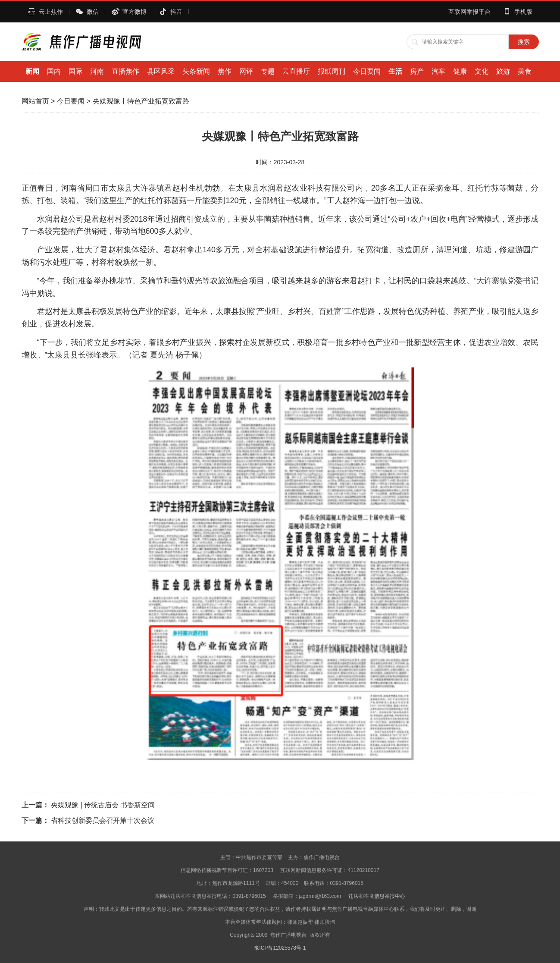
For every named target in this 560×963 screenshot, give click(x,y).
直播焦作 (125, 71)
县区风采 (161, 71)
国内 (54, 71)
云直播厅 (296, 71)
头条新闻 (196, 71)
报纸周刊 (332, 71)
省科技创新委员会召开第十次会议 (103, 820)
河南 (97, 71)
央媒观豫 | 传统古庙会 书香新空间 (103, 805)
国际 (75, 71)
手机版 (523, 12)
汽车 (438, 71)
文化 (482, 71)
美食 (525, 71)
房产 (417, 71)
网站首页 (35, 101)
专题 (268, 71)
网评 (246, 71)
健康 (460, 71)
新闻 (32, 71)
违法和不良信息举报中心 (377, 896)
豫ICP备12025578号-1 (280, 948)
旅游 (503, 71)
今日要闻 (367, 71)
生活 (395, 71)
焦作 (225, 71)
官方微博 (135, 12)
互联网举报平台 (469, 12)
